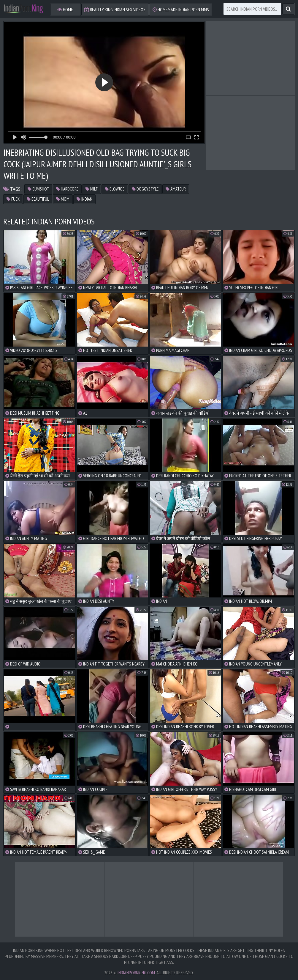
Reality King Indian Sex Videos (115, 10)
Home (65, 10)
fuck (13, 199)
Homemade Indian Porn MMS (181, 10)
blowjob (115, 189)
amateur (176, 189)
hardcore (67, 189)
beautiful (38, 199)
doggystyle (145, 189)
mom (63, 199)
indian (84, 199)
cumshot (38, 189)
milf (92, 189)
